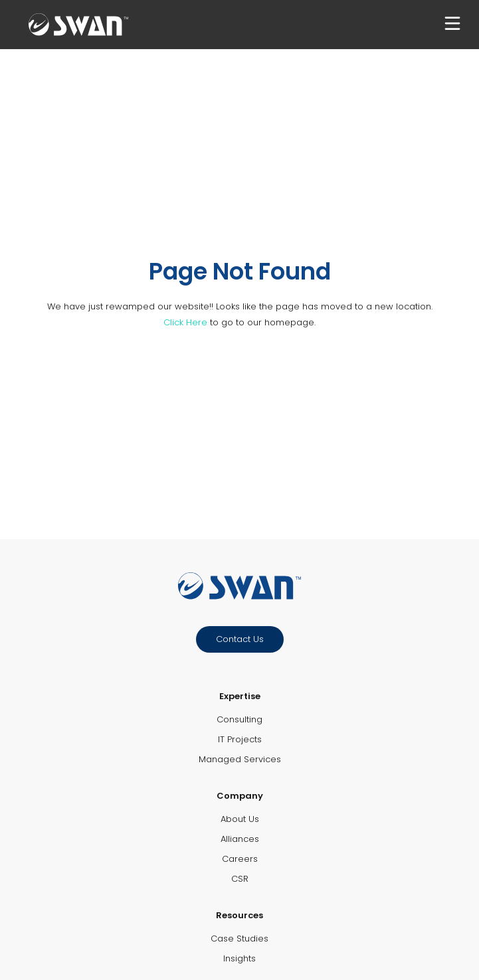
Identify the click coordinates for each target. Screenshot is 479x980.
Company (240, 796)
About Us (240, 819)
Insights (239, 958)
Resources (239, 915)
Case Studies (239, 939)
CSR (240, 879)
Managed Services (240, 759)
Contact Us (240, 639)
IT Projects (240, 739)
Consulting (239, 719)
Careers (240, 859)
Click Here (185, 322)
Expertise (240, 696)
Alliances (240, 839)
